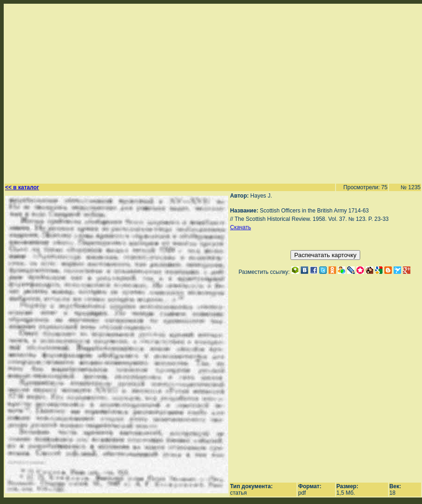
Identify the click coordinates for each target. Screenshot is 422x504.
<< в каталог (22, 187)
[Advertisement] (87, 92)
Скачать (241, 227)
